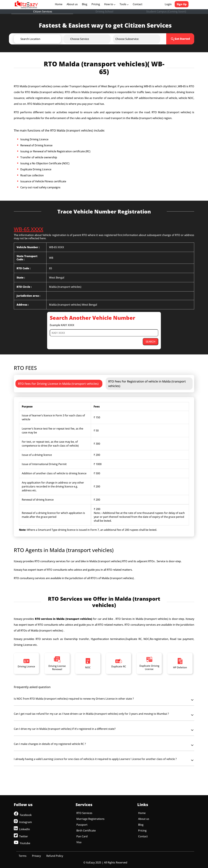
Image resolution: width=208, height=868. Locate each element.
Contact (138, 4)
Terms (23, 856)
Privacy (36, 856)
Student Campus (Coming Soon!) (166, 12)
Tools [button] (124, 4)
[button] (43, 39)
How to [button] (110, 4)
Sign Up (182, 4)
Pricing (96, 4)
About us (73, 4)
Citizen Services (43, 12)
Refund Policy (55, 856)
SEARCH (150, 342)
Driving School (104, 12)
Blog (85, 4)
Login (168, 4)
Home (59, 4)
